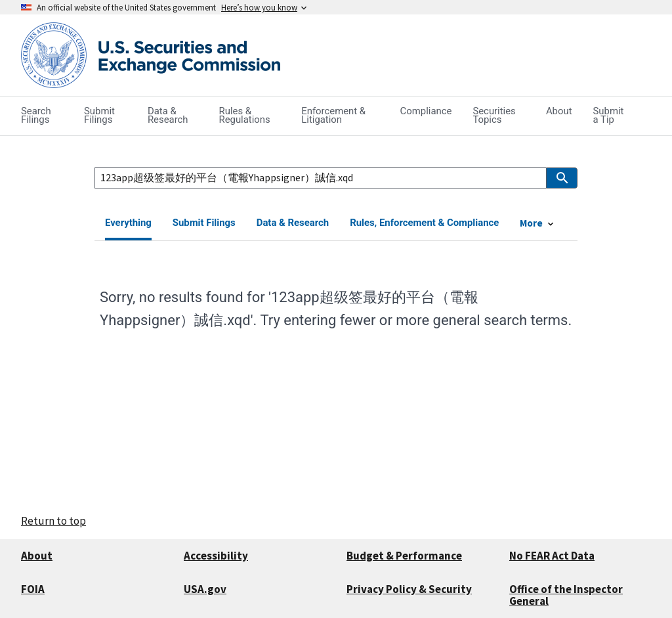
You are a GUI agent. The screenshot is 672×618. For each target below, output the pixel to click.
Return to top (53, 521)
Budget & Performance (404, 556)
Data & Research (293, 223)
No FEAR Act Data (552, 556)
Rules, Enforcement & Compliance (424, 223)
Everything (128, 223)
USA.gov (205, 589)
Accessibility (216, 556)
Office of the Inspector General (566, 595)
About (37, 556)
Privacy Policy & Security (409, 589)
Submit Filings (204, 223)
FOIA (33, 589)
